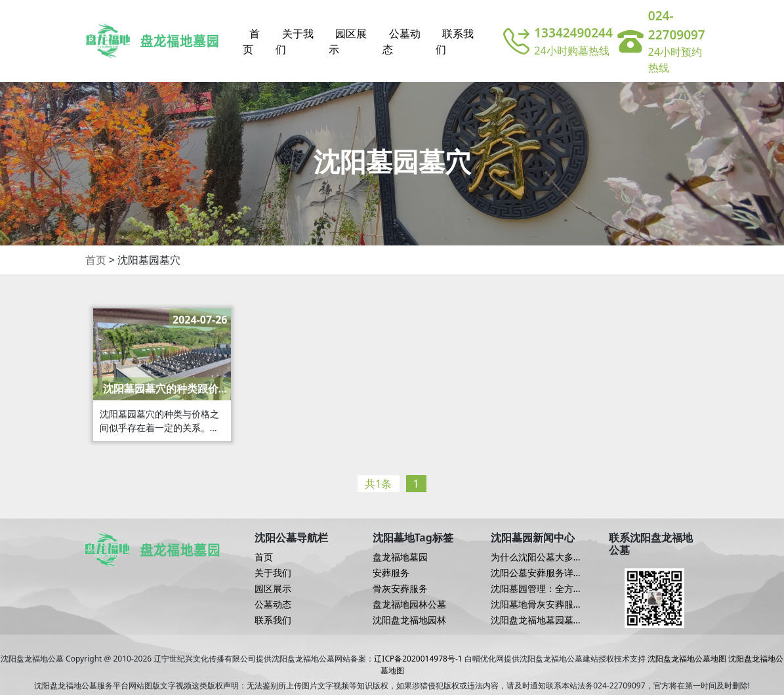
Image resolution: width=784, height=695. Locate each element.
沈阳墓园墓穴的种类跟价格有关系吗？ (166, 389)
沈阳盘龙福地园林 (409, 620)
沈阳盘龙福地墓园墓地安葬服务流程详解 (537, 620)
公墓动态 (402, 41)
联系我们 (455, 41)
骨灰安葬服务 (400, 589)
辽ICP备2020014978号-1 (418, 659)
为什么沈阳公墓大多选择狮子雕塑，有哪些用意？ (537, 557)
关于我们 (295, 41)
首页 (251, 41)
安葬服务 (391, 573)
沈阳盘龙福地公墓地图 (687, 659)
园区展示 (348, 41)
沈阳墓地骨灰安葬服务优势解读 (537, 604)
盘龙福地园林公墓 (409, 604)
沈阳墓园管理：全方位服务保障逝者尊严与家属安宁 (537, 589)
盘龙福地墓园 (400, 557)
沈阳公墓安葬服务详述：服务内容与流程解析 (537, 573)
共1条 (378, 484)
